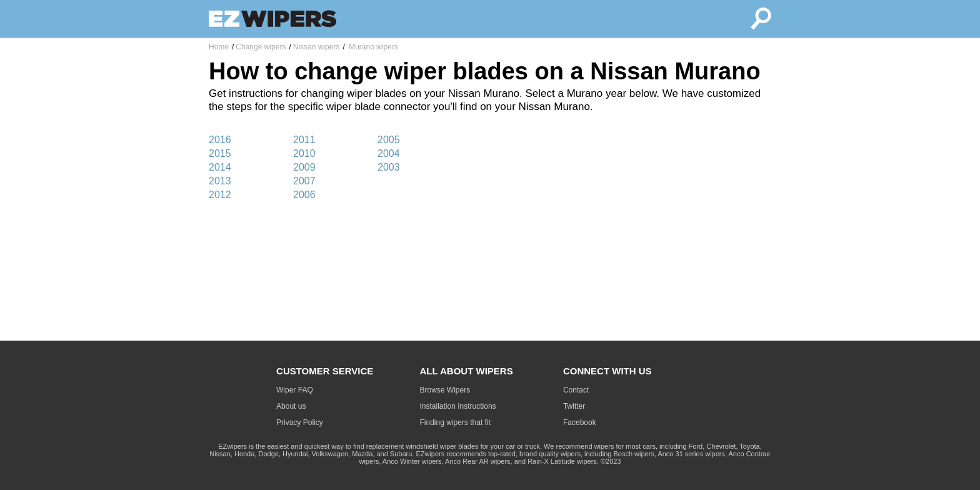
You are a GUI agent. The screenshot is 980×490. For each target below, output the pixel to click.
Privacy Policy (300, 422)
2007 (304, 181)
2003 (389, 167)
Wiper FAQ (295, 390)
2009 (304, 167)
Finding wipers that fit (455, 422)
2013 (220, 181)
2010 (304, 153)
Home (219, 47)
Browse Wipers (445, 390)
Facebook (580, 422)
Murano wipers (372, 47)
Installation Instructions (458, 406)
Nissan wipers (317, 47)
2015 (220, 153)
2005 (389, 140)
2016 (220, 140)
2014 (220, 167)
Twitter (574, 406)
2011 (304, 140)
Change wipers (261, 47)
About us (291, 406)
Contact (576, 390)
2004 (389, 153)
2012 (220, 195)
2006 (304, 195)
